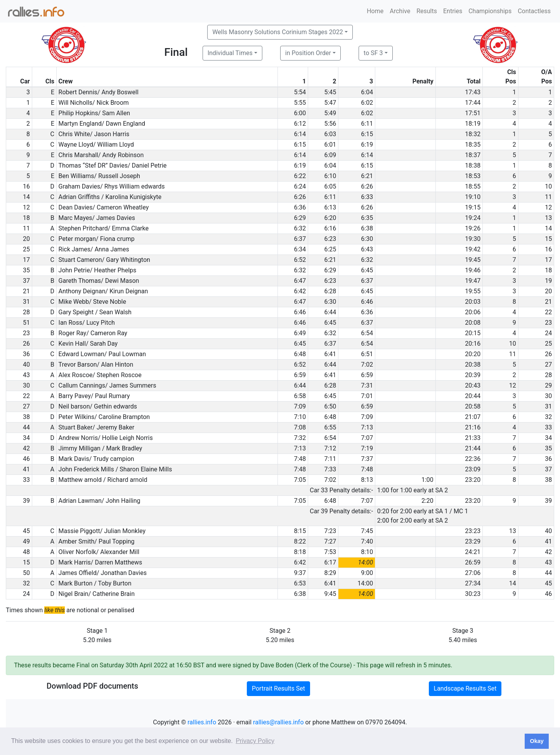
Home (375, 11)
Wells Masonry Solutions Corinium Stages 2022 (278, 32)
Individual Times (230, 53)
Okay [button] (537, 741)
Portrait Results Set (278, 688)
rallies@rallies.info (278, 722)
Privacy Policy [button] (255, 741)
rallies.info (202, 722)
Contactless (534, 11)
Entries (453, 11)
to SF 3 (373, 53)
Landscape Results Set (465, 688)
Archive (400, 11)
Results (427, 11)
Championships (490, 11)
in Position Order (308, 53)
